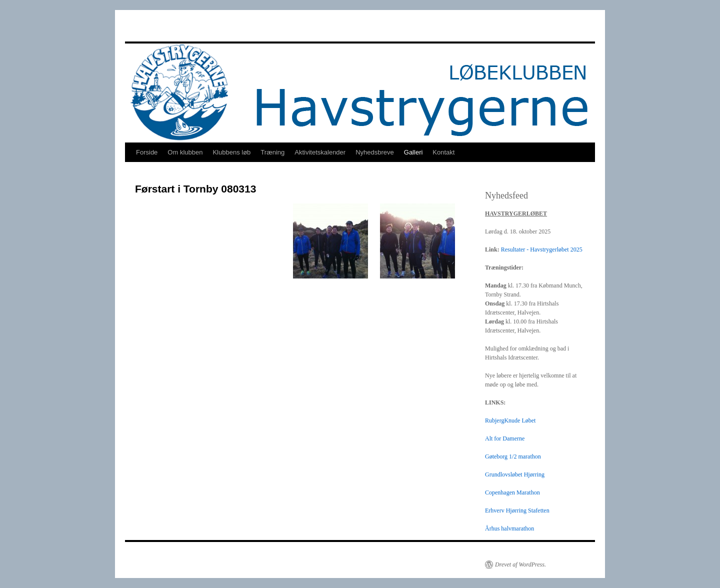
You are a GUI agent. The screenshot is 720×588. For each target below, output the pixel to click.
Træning (272, 152)
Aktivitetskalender (320, 152)
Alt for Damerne (505, 438)
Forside (147, 152)
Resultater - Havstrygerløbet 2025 (542, 249)
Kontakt (443, 152)
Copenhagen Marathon (512, 492)
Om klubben (185, 152)
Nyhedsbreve (375, 152)
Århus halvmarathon (509, 528)
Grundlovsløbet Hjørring (515, 474)
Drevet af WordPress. (520, 564)
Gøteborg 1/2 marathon (513, 456)
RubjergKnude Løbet (510, 420)
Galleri (413, 152)
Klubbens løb (231, 152)
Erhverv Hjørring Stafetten (517, 510)
